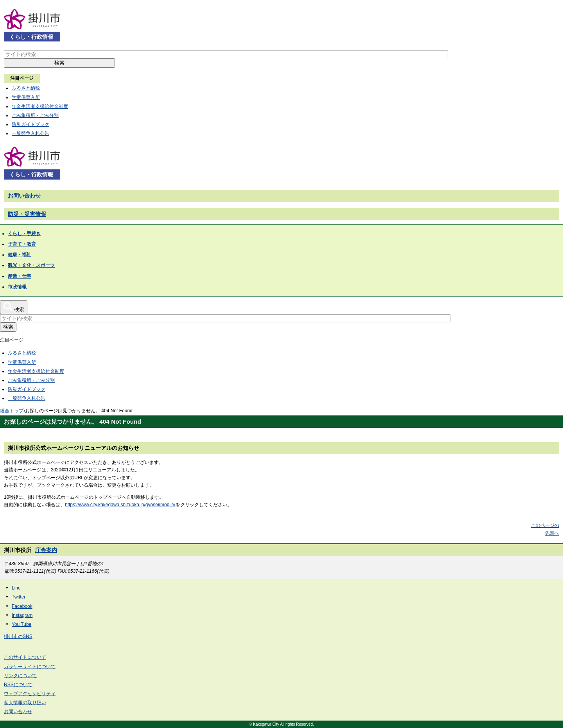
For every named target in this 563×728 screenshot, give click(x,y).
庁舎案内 (46, 550)
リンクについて (20, 676)
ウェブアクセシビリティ (30, 694)
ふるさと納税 (26, 88)
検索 (59, 63)
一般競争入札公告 (30, 133)
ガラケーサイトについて (30, 667)
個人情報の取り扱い (25, 703)
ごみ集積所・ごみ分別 (35, 115)
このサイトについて (25, 657)
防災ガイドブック (30, 124)
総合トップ (12, 411)
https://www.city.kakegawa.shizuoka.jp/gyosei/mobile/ (120, 505)
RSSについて (18, 685)
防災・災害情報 (27, 214)
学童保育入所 (26, 97)
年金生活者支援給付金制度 (40, 106)
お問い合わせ (24, 196)
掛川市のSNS (18, 636)
